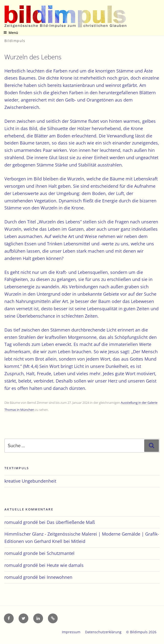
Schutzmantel (61, 553)
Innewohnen (60, 577)
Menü (11, 33)
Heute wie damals (65, 565)
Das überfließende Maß (71, 522)
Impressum (71, 632)
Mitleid (78, 541)
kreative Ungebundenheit (30, 481)
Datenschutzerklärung (103, 632)
